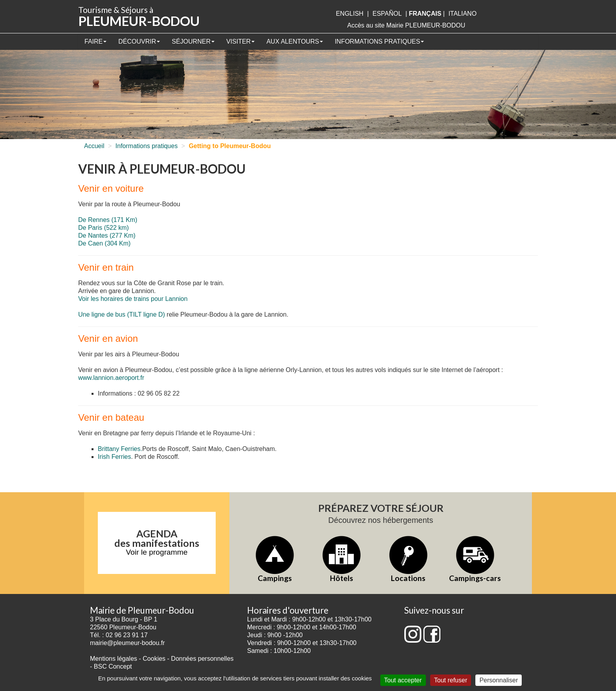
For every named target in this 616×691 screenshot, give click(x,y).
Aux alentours (295, 41)
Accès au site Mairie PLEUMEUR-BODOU (406, 25)
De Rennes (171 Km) (108, 220)
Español (387, 14)
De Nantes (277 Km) (107, 236)
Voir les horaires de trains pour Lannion (133, 299)
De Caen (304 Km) (104, 243)
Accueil (94, 146)
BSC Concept (113, 666)
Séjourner (193, 41)
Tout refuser (451, 680)
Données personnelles (202, 659)
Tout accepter (403, 680)
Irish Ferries (114, 457)
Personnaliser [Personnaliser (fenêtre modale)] (499, 680)
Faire (95, 41)
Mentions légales (114, 659)
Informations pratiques (379, 41)
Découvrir (139, 41)
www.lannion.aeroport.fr (111, 378)
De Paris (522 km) (104, 228)
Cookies (154, 659)
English (350, 14)
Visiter (240, 41)
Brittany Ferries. (120, 449)
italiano (462, 14)
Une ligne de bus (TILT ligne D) (122, 314)
